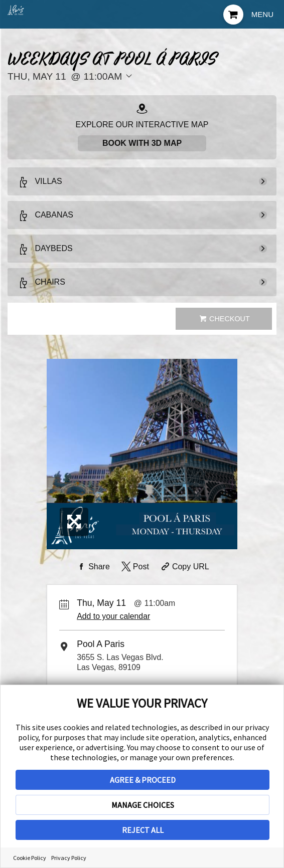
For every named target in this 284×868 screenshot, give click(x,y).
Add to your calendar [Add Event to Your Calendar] (113, 616)
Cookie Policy (30, 858)
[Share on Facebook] (92, 567)
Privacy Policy (69, 858)
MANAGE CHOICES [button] (143, 805)
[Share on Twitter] (134, 567)
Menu (262, 14)
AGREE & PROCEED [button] (143, 780)
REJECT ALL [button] (143, 830)
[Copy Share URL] (184, 567)
